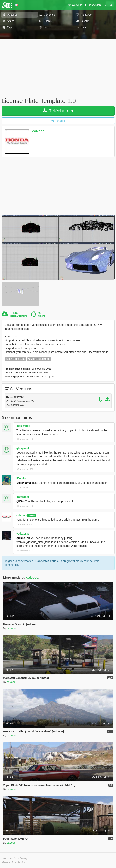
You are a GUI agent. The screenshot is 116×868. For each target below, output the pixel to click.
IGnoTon (22, 478)
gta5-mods (23, 426)
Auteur (32, 515)
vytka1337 (23, 534)
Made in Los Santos (14, 862)
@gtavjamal (24, 483)
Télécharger (58, 111)
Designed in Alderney (14, 858)
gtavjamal (23, 448)
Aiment (41, 316)
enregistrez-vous (72, 561)
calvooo (38, 131)
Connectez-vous (46, 561)
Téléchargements (18, 316)
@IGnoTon (23, 501)
